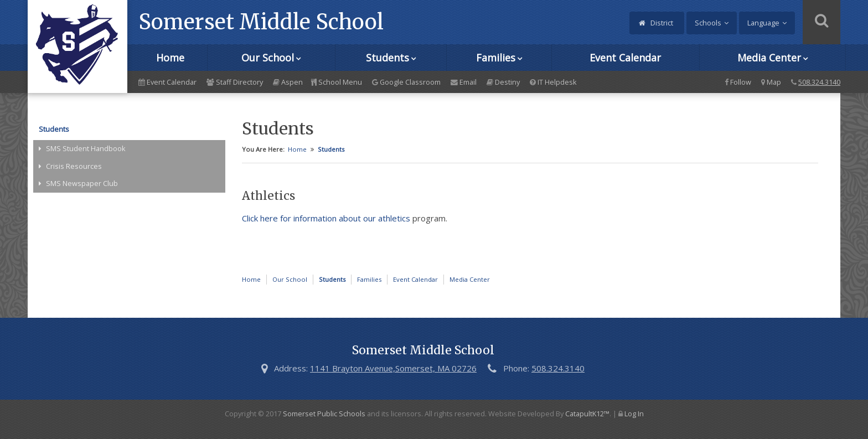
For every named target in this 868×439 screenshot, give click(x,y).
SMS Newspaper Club (82, 183)
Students (387, 58)
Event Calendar (625, 58)
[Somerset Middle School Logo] (77, 47)
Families (496, 58)
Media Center (769, 58)
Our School (268, 58)
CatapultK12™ (587, 414)
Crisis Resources (74, 166)
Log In (634, 414)
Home (170, 58)
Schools (708, 23)
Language (763, 23)
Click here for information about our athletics (326, 218)
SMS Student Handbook (86, 148)
